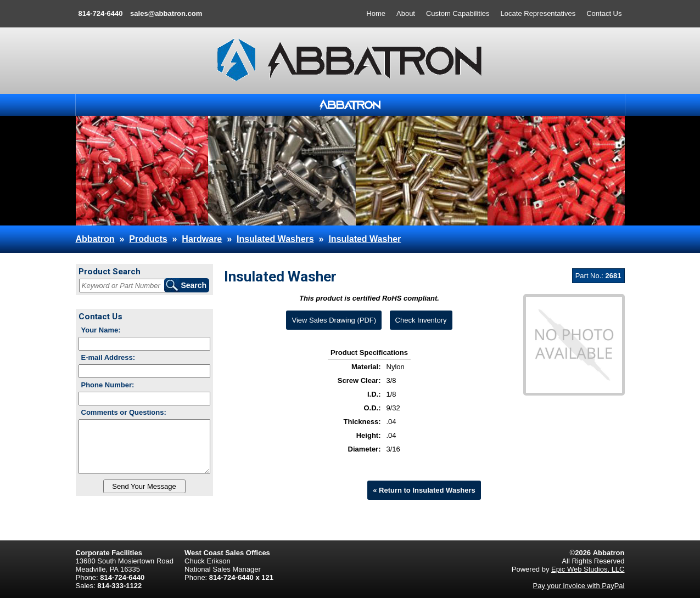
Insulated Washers (275, 239)
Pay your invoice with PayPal (579, 586)
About (406, 13)
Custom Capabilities (458, 13)
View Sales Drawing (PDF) (334, 320)
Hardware (202, 239)
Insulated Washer (365, 239)
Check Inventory (421, 320)
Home (376, 13)
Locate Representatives (538, 13)
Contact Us (604, 13)
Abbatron (95, 239)
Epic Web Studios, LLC (588, 569)
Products (148, 239)
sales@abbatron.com (166, 13)
